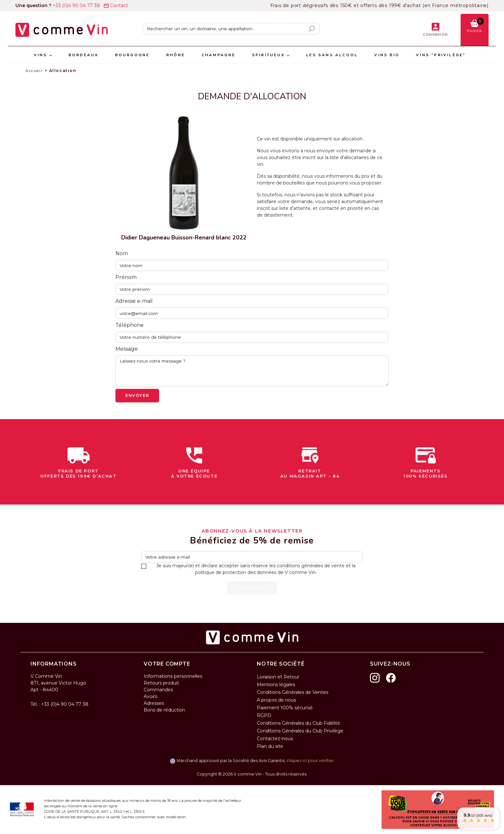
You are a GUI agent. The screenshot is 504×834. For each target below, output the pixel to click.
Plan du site (270, 746)
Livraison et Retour (278, 677)
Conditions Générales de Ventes (292, 692)
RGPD (264, 715)
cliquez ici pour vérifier (310, 761)
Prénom (126, 277)
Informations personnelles (173, 676)
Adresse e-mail (134, 301)
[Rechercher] (231, 29)
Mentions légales (276, 685)
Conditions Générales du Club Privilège (300, 731)
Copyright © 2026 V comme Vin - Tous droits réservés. (252, 774)
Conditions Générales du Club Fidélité (298, 723)
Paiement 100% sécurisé (285, 708)
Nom (122, 253)
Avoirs (150, 696)
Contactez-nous (275, 739)
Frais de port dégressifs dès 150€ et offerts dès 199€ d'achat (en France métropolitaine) (379, 5)
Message (126, 349)
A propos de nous (276, 700)
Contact (116, 5)
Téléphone (130, 325)
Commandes (158, 690)
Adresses (154, 703)
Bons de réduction (164, 710)
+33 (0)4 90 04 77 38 (58, 5)
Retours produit (161, 683)
